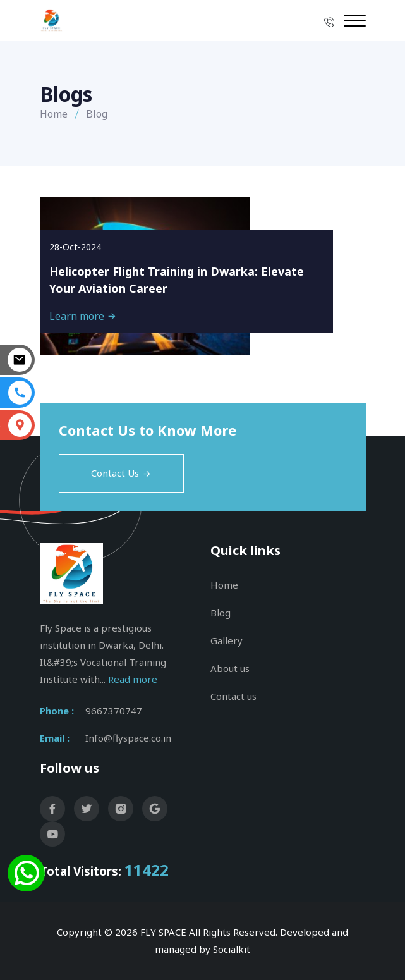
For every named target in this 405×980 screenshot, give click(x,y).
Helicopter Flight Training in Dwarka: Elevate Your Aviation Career (177, 280)
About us (230, 668)
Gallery (227, 640)
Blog (221, 613)
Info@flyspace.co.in (128, 738)
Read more (133, 679)
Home (54, 114)
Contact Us (121, 473)
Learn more (83, 316)
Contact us (233, 696)
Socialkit (232, 949)
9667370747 (114, 711)
